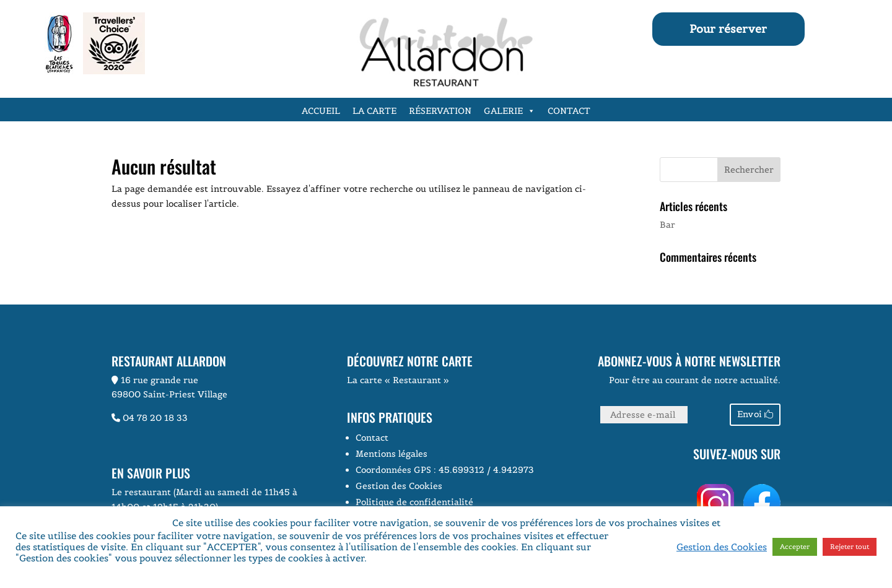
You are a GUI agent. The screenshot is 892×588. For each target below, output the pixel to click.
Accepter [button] (795, 547)
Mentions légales (391, 454)
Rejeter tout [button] (850, 547)
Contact (569, 111)
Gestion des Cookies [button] (399, 486)
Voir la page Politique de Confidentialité (460, 558)
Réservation (440, 111)
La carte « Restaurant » (398, 380)
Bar (667, 225)
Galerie (509, 110)
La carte (374, 111)
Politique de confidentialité (414, 502)
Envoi (750, 414)
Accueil (321, 111)
